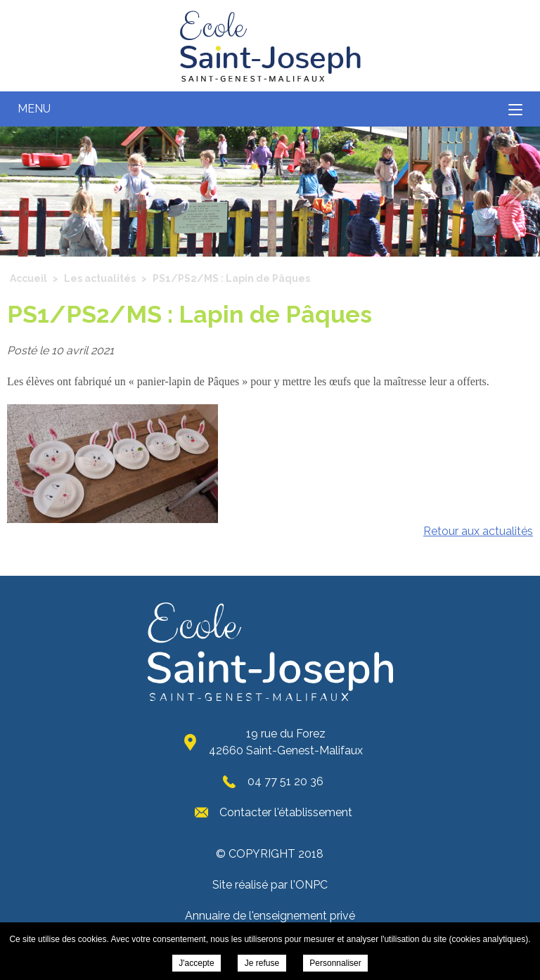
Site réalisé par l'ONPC (270, 885)
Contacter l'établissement (286, 812)
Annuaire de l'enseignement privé (270, 916)
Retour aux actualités (478, 531)
